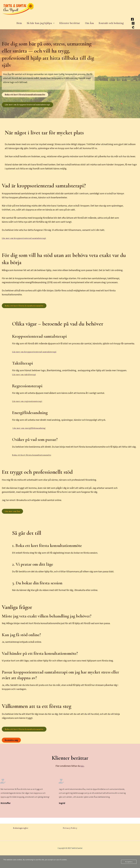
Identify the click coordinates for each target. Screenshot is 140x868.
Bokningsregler (21, 828)
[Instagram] (133, 23)
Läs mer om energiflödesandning (32, 431)
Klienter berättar (70, 23)
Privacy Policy (70, 828)
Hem (20, 23)
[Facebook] (132, 19)
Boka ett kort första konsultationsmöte (35, 458)
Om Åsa (89, 23)
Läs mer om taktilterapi (26, 377)
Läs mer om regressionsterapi (30, 404)
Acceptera (129, 862)
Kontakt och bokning (111, 23)
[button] (53, 23)
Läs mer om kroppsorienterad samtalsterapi (28, 240)
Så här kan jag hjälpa (41, 23)
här (82, 772)
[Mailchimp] (133, 27)
